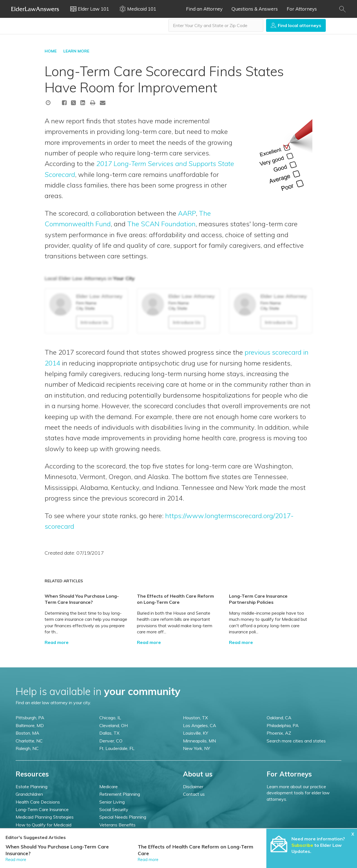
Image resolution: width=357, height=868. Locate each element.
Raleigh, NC (27, 748)
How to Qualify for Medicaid (44, 825)
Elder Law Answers (35, 9)
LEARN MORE (76, 51)
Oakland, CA (279, 718)
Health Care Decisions (38, 802)
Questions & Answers (255, 9)
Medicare (108, 787)
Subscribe (302, 845)
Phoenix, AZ (279, 733)
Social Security (114, 809)
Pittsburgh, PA (30, 718)
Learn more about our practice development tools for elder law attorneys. (298, 793)
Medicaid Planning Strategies (45, 817)
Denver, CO (111, 741)
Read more (57, 642)
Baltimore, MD (30, 725)
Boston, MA (27, 733)
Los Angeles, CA (200, 725)
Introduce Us (94, 322)
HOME (51, 51)
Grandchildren (29, 794)
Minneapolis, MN (199, 741)
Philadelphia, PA (283, 725)
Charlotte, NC (29, 741)
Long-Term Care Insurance (42, 809)
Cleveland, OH (114, 725)
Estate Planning (32, 787)
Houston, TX (195, 718)
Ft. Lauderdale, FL (117, 748)
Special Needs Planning (123, 817)
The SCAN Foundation (161, 224)
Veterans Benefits (117, 825)
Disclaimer (193, 787)
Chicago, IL (110, 718)
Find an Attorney (204, 9)
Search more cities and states (296, 741)
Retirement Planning (120, 794)
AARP (187, 213)
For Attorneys (302, 9)
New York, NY (196, 748)
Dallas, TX (109, 733)
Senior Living (112, 802)
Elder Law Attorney (99, 296)
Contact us (194, 794)
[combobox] (216, 25)
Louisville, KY (196, 733)
